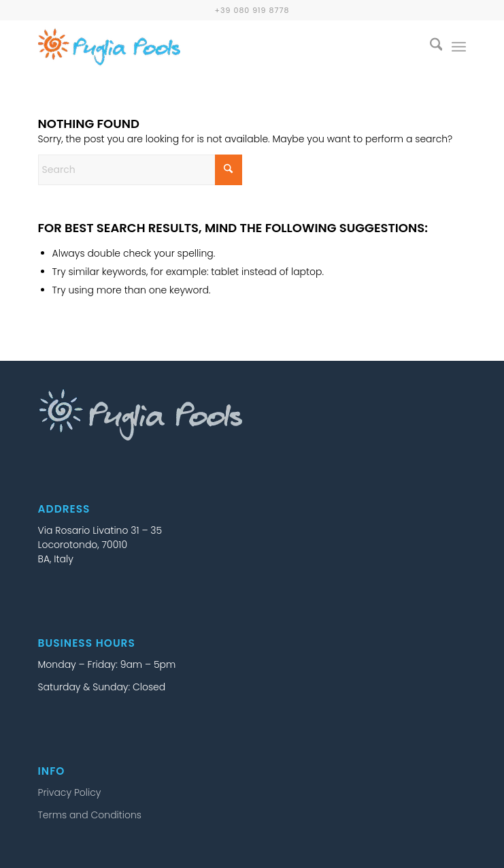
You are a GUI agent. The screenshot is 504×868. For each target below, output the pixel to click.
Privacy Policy (70, 792)
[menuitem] (430, 47)
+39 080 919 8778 (252, 10)
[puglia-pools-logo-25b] (209, 47)
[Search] (430, 47)
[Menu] (459, 47)
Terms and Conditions (90, 815)
